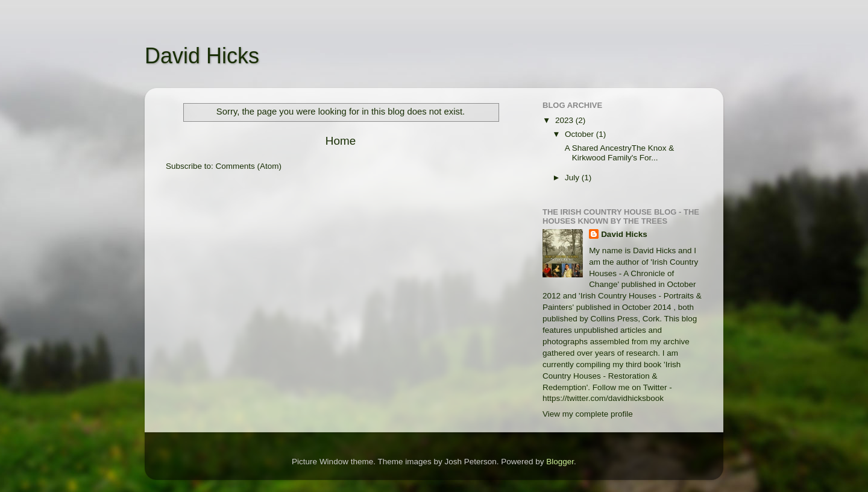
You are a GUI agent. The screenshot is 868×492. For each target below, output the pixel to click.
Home (341, 141)
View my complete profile (588, 414)
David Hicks (202, 56)
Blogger (560, 462)
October (580, 134)
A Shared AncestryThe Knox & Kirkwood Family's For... (619, 153)
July (573, 178)
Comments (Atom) (249, 166)
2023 (565, 120)
